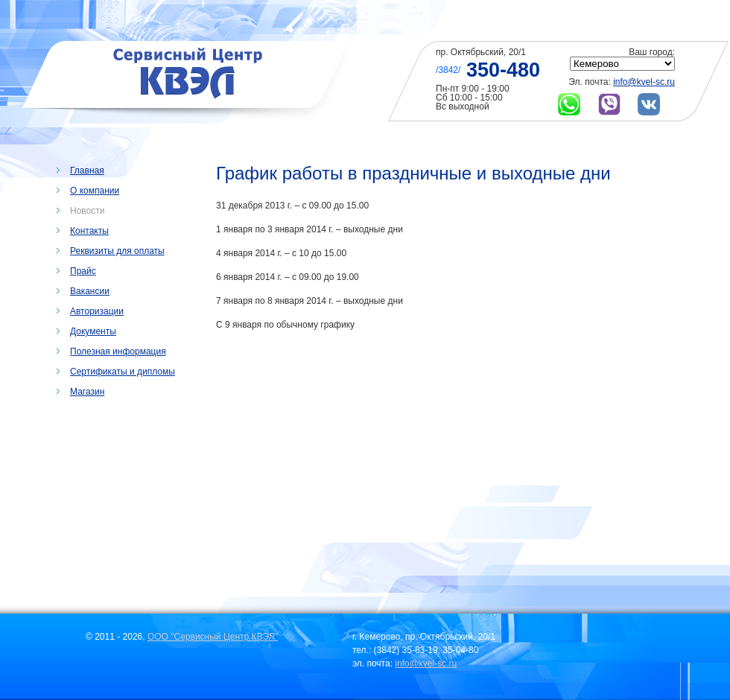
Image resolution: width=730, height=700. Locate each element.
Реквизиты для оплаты (117, 251)
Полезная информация (118, 351)
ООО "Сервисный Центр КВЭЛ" (213, 637)
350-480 (503, 70)
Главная (87, 171)
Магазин (87, 392)
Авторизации (97, 311)
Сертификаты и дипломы (123, 372)
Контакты (89, 231)
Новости (87, 211)
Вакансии (90, 291)
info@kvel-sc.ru (644, 82)
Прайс (83, 271)
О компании (95, 191)
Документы (93, 331)
